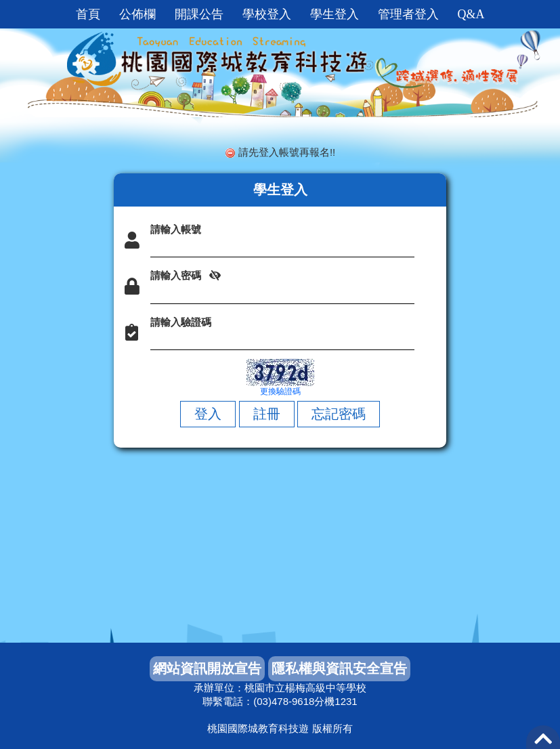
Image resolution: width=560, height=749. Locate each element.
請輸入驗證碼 (181, 322)
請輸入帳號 (176, 229)
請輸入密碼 (176, 275)
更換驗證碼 (280, 391)
